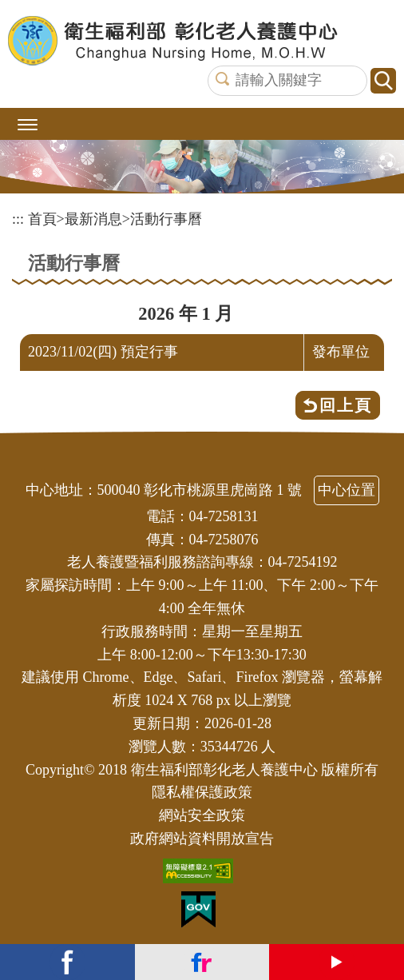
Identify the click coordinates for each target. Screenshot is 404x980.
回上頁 (346, 405)
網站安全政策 (202, 815)
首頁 (42, 219)
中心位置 (347, 490)
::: (18, 219)
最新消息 (93, 219)
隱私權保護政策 (202, 792)
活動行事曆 (166, 219)
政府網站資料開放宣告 (202, 839)
